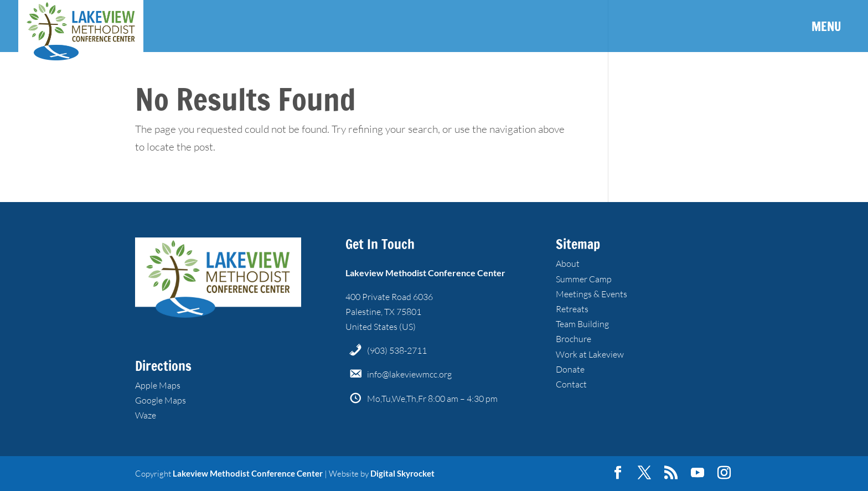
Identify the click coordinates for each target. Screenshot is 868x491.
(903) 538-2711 (397, 350)
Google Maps (161, 400)
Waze (146, 415)
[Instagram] (724, 473)
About (568, 263)
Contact (571, 384)
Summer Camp (584, 279)
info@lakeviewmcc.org (409, 374)
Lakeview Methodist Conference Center (248, 473)
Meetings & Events (591, 294)
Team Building (582, 324)
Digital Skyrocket (402, 473)
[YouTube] (697, 473)
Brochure (573, 339)
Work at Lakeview (590, 354)
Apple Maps (158, 385)
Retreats (572, 309)
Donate (570, 369)
